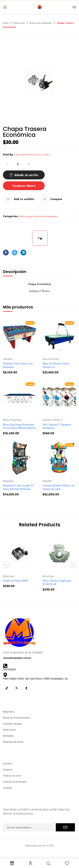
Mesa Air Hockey (51, 359)
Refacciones (19, 23)
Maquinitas (8, 481)
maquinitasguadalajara (33, 155)
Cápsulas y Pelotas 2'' (53, 420)
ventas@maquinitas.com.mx (17, 658)
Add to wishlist (24, 199)
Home (6, 23)
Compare (56, 199)
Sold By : (9, 154)
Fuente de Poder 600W (16, 581)
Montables (47, 481)
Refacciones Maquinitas (41, 23)
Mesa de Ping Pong (12, 420)
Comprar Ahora (24, 186)
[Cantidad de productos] (18, 164)
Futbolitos (8, 359)
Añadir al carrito (26, 175)
